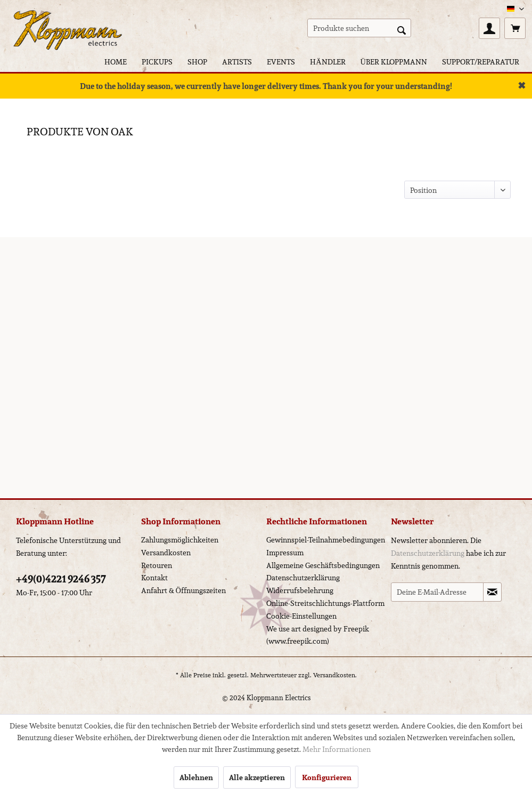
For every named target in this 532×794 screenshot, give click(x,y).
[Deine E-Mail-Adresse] (437, 592)
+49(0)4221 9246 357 (61, 579)
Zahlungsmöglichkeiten (180, 540)
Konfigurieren (327, 777)
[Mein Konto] (489, 28)
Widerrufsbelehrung (300, 590)
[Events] (281, 62)
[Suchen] (402, 29)
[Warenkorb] (515, 28)
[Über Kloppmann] (394, 62)
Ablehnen (196, 777)
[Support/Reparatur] (481, 62)
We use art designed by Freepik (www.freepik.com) (318, 635)
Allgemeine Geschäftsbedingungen (323, 565)
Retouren (157, 565)
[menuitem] (359, 28)
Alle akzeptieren (257, 777)
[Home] (116, 62)
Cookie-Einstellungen (301, 616)
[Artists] (237, 62)
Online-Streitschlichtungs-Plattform (325, 603)
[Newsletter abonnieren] (492, 592)
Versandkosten (166, 553)
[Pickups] (157, 62)
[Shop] (197, 62)
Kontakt (154, 578)
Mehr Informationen (337, 749)
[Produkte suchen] (359, 28)
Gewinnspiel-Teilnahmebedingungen (326, 540)
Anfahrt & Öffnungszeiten (183, 590)
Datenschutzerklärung (303, 578)
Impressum (285, 553)
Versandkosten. (335, 675)
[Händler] (328, 62)
